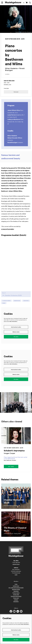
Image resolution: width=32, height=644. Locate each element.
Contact (16, 600)
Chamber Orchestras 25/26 (12, 295)
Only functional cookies (16, 327)
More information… (14, 321)
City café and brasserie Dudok (16, 588)
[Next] (28, 403)
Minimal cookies (16, 332)
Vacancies (16, 591)
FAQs (16, 584)
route (16, 575)
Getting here (16, 586)
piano (4, 303)
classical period (6, 301)
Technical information (16, 596)
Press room (16, 598)
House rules (16, 594)
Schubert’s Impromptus (14, 451)
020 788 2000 (17, 562)
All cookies (16, 337)
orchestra (26, 301)
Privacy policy (16, 593)
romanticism (17, 301)
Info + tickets (11, 466)
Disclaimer (16, 601)
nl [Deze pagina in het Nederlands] (24, 3)
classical (7, 74)
